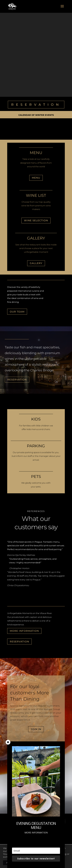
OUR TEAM (17, 312)
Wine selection (36, 220)
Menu (36, 178)
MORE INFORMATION (24, 631)
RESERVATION (36, 105)
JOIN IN (36, 729)
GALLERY (36, 263)
